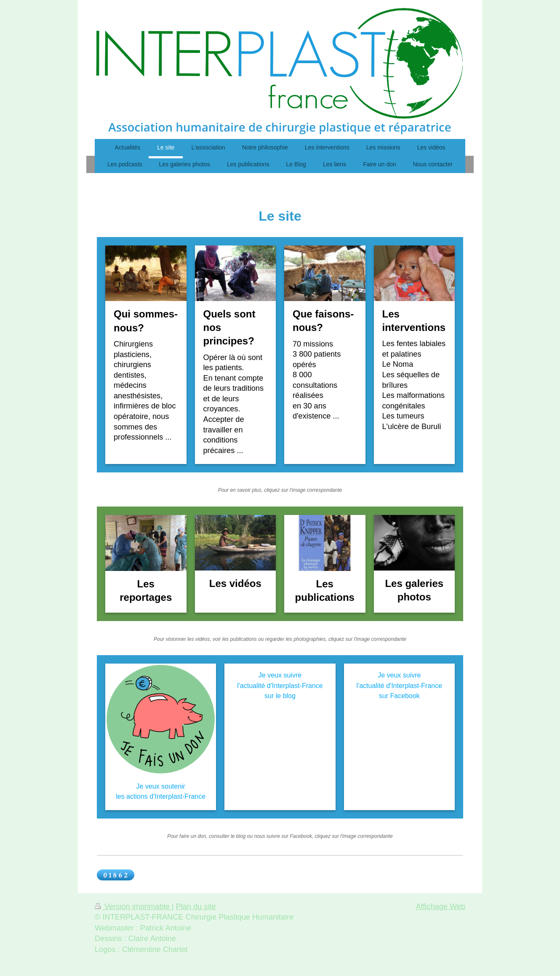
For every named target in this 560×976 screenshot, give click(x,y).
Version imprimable (133, 907)
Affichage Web (440, 907)
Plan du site (196, 907)
